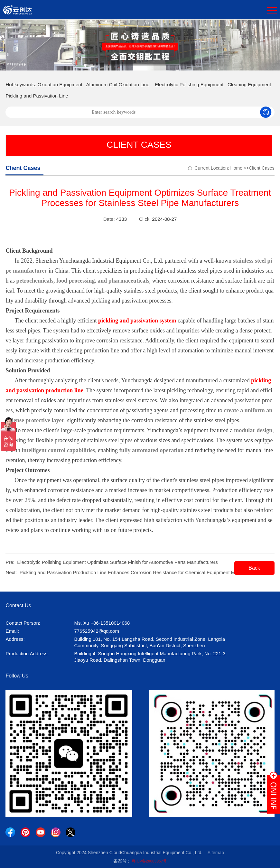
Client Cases (261, 168)
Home (236, 168)
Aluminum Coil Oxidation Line (118, 84)
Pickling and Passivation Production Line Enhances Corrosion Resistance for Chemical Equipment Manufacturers (141, 572)
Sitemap (216, 853)
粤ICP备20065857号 (149, 861)
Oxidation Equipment (60, 84)
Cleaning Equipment (249, 84)
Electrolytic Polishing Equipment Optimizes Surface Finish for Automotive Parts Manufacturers (117, 562)
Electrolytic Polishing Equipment (189, 84)
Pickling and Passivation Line (37, 96)
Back (254, 568)
